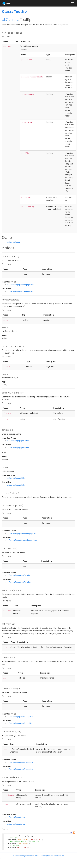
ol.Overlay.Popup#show (16, 817)
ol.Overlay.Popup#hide (16, 478)
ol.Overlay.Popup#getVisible (18, 441)
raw (71, 832)
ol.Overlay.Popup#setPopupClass (20, 716)
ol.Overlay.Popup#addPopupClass (20, 285)
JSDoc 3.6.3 (39, 856)
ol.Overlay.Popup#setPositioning (20, 762)
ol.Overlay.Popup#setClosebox (19, 575)
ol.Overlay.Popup (14, 242)
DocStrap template (57, 856)
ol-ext (7, 3)
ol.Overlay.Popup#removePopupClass (22, 533)
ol (3, 20)
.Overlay (12, 20)
